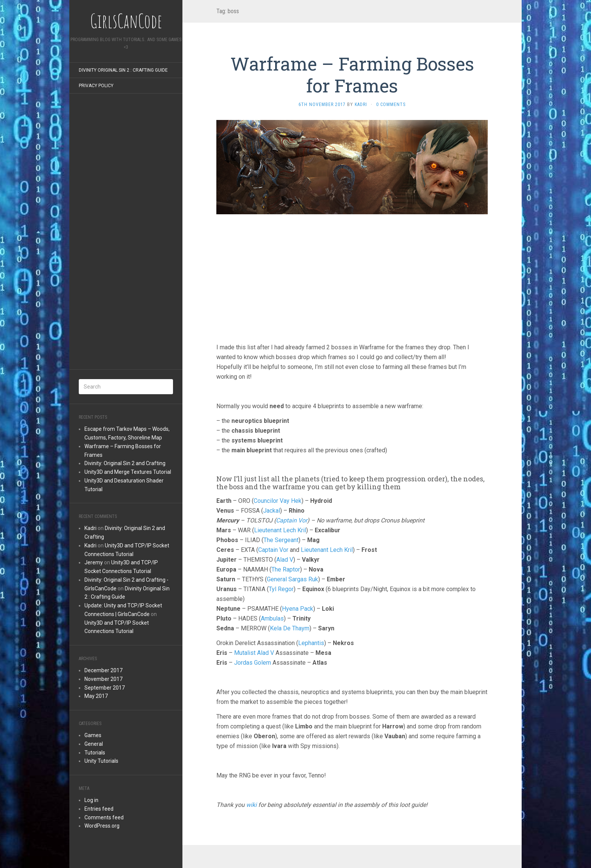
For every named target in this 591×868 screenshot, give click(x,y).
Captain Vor (292, 520)
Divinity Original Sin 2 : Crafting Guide (123, 70)
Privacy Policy (96, 86)
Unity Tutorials (101, 761)
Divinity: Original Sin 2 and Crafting (125, 463)
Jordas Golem (253, 663)
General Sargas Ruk (292, 579)
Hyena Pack (298, 609)
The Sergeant (281, 540)
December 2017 (103, 670)
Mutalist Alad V (254, 653)
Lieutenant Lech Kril (280, 530)
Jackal (272, 511)
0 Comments (391, 104)
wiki (251, 805)
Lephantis (311, 643)
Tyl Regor (281, 589)
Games (93, 735)
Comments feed (104, 817)
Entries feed (99, 809)
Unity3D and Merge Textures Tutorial (128, 472)
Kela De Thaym (290, 628)
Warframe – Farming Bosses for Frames (352, 75)
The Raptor (286, 569)
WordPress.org (102, 826)
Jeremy (94, 562)
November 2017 (103, 679)
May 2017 (96, 696)
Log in (91, 800)
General (94, 744)
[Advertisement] (126, 234)
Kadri (90, 528)
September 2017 (105, 688)
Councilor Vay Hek (278, 501)
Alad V (285, 560)
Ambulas (272, 618)
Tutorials (95, 753)
